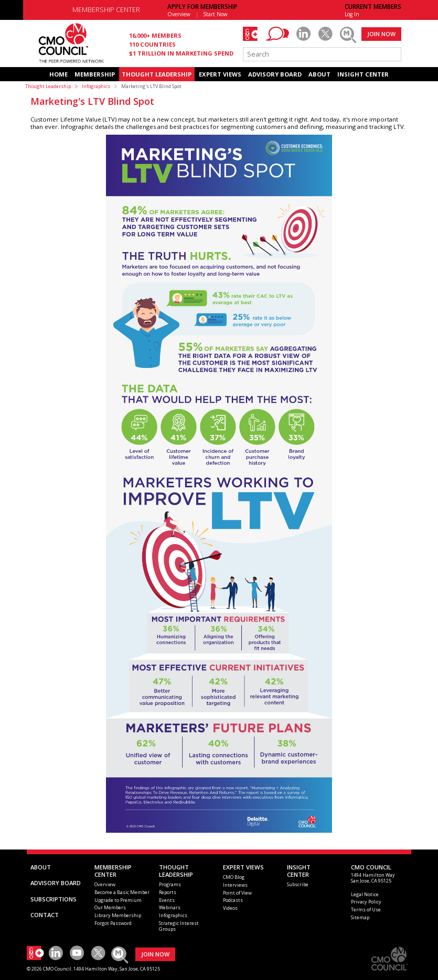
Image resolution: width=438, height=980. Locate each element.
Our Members (110, 907)
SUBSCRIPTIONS (54, 899)
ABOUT (319, 74)
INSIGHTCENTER (299, 871)
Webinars (170, 907)
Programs (170, 884)
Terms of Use (366, 910)
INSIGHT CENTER (363, 74)
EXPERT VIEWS (220, 74)
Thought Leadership (48, 86)
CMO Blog (234, 877)
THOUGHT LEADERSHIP (157, 74)
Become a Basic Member (122, 892)
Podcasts (233, 900)
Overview (179, 14)
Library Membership (118, 915)
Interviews (235, 885)
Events (167, 900)
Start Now (216, 14)
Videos (230, 908)
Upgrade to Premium (118, 900)
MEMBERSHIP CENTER (106, 10)
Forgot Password (113, 923)
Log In (352, 14)
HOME (58, 74)
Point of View (237, 893)
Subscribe (298, 884)
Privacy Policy (366, 902)
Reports (168, 892)
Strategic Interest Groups (179, 926)
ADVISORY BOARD (275, 74)
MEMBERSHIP (95, 74)
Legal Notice (365, 894)
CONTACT (45, 915)
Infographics (96, 86)
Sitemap (360, 917)
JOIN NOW (381, 34)
